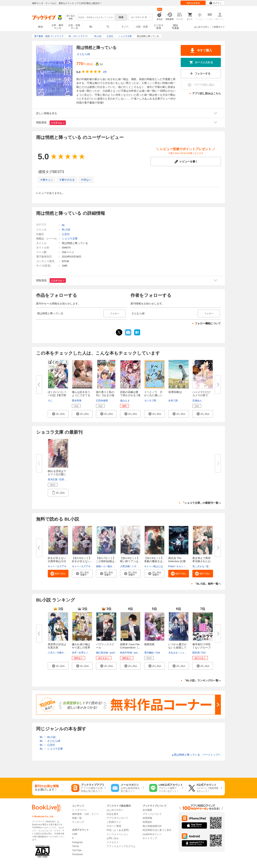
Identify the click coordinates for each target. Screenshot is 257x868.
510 (203, 653)
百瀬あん (197, 401)
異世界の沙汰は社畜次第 (57, 646)
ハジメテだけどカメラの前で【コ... (201, 395)
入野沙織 (125, 566)
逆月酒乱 (211, 566)
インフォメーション (117, 834)
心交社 (66, 234)
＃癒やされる (67, 180)
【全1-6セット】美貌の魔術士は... (154, 560)
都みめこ (112, 566)
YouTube (77, 850)
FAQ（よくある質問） (119, 830)
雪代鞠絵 (149, 653)
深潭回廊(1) (175, 392)
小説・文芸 (142, 27)
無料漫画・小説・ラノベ (85, 814)
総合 (41, 27)
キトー (51, 566)
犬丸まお (173, 653)
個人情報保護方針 (152, 826)
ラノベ (125, 27)
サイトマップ (150, 838)
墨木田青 (77, 401)
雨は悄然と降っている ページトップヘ (196, 755)
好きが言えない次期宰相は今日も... (57, 561)
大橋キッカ (63, 653)
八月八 (51, 653)
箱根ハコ (101, 566)
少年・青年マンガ (57, 27)
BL (91, 27)
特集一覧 (77, 818)
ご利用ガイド (218, 27)
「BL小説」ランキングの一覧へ (202, 680)
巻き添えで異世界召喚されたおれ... (201, 561)
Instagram (77, 842)
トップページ (79, 810)
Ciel (158, 653)
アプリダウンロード (117, 818)
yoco (112, 653)
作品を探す (113, 814)
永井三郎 (173, 401)
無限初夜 (149, 644)
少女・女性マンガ (74, 27)
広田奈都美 (102, 401)
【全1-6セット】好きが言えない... (82, 560)
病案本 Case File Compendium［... (130, 646)
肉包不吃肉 (126, 653)
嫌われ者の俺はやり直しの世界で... (81, 648)
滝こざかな (198, 566)
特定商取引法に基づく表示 (157, 830)
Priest (171, 566)
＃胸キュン (46, 180)
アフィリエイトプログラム (121, 846)
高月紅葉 (53, 479)
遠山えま (125, 401)
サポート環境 (114, 826)
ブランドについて (152, 814)
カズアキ (62, 566)
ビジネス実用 (159, 27)
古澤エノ (83, 653)
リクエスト (113, 842)
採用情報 (147, 818)
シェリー (185, 653)
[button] (58, 414)
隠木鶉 (196, 653)
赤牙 (74, 653)
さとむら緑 (83, 54)
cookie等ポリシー (152, 834)
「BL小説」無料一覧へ (207, 584)
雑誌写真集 (175, 27)
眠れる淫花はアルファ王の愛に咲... (57, 474)
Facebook (77, 854)
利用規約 (147, 822)
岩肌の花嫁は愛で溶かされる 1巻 (130, 394)
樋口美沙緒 (102, 653)
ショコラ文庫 (70, 239)
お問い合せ (113, 838)
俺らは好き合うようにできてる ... (81, 395)
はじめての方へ (202, 27)
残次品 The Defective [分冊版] (177, 561)
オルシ (180, 566)
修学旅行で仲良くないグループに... (201, 648)
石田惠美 (64, 479)
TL (108, 27)
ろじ (50, 401)
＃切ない (86, 180)
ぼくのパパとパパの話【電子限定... (57, 395)
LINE (75, 834)
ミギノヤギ (138, 566)
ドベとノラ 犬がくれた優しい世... (153, 395)
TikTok (75, 846)
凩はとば (158, 566)
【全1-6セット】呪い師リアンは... (130, 560)
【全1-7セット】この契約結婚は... (106, 560)
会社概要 (147, 810)
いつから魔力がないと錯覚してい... (177, 648)
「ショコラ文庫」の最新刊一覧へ (201, 503)
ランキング (78, 822)
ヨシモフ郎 (150, 401)
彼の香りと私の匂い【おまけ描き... (105, 395)
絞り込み (71, 17)
